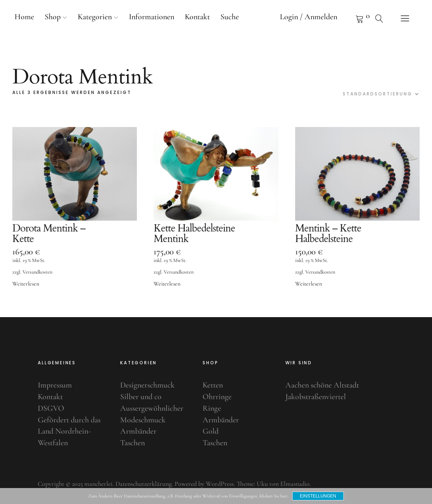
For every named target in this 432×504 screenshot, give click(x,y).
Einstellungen (318, 496)
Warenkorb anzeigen (350, 18)
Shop (53, 17)
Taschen (133, 443)
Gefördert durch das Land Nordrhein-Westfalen (69, 431)
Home (24, 17)
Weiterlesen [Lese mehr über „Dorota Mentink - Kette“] (26, 284)
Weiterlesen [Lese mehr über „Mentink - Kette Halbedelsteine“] (309, 284)
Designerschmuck (147, 385)
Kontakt (197, 17)
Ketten (213, 385)
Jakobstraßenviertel (316, 397)
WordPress (220, 484)
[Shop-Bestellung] (380, 94)
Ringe (212, 408)
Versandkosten (37, 272)
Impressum (55, 385)
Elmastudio (295, 484)
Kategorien (95, 17)
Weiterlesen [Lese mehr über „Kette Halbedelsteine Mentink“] (167, 284)
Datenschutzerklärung (144, 484)
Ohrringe (217, 397)
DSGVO (51, 408)
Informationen (152, 17)
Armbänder (138, 431)
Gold (211, 431)
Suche (230, 17)
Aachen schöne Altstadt (322, 385)
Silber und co (141, 397)
